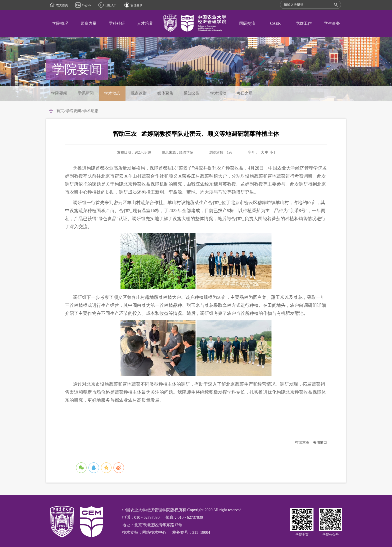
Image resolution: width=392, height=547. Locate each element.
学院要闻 (59, 93)
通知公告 (192, 93)
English (86, 5)
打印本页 (302, 443)
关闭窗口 (320, 443)
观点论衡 (139, 93)
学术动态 (112, 93)
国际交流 (247, 23)
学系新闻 (86, 93)
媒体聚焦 (165, 93)
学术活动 (218, 93)
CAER (275, 23)
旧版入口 (111, 5)
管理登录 (136, 5)
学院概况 (60, 23)
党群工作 (304, 23)
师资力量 (88, 23)
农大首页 (62, 5)
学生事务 (332, 23)
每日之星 (245, 93)
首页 (60, 111)
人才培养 (145, 23)
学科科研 (117, 23)
